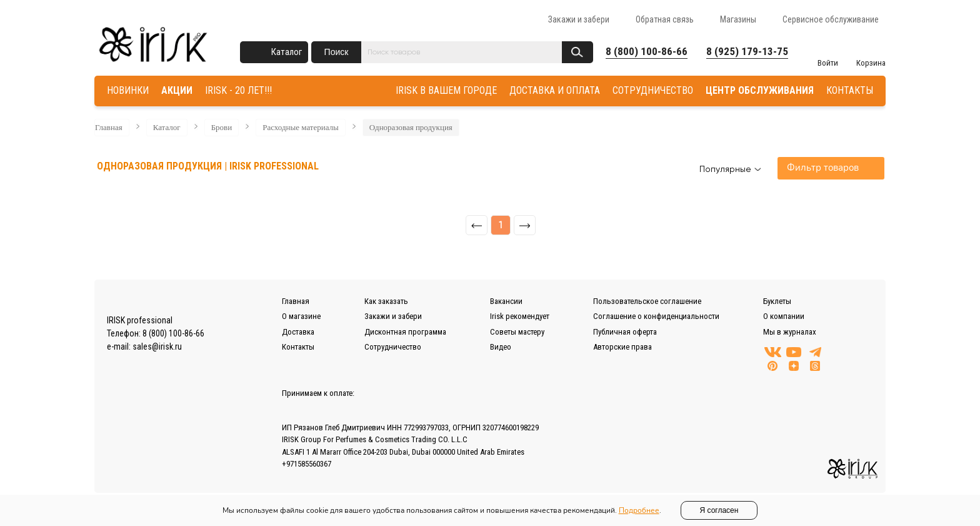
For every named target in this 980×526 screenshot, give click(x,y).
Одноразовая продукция (411, 127)
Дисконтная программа (405, 332)
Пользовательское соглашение (647, 301)
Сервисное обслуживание (831, 19)
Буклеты (777, 301)
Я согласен (719, 510)
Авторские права (622, 347)
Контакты (298, 347)
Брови (222, 127)
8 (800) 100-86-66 (647, 51)
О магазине (301, 316)
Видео (501, 347)
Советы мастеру (517, 332)
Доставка (298, 332)
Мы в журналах (790, 332)
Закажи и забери (579, 19)
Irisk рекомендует (520, 316)
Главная (109, 127)
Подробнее (639, 510)
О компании (784, 316)
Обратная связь (665, 19)
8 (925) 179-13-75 (747, 51)
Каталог (287, 52)
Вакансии (506, 301)
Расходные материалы (301, 127)
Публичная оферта (625, 332)
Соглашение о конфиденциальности (656, 316)
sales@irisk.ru (157, 346)
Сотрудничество (393, 347)
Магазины (738, 19)
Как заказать (386, 301)
